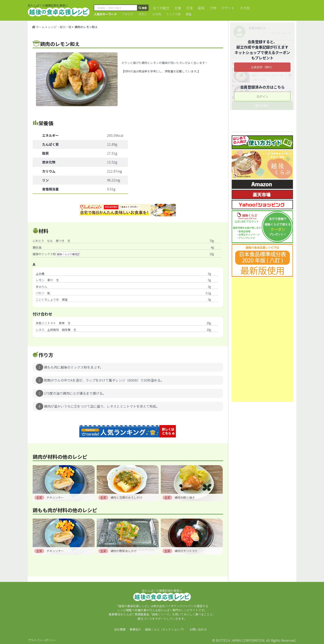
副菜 (200, 8)
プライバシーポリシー (42, 640)
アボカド (127, 14)
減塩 (187, 14)
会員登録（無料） (262, 67)
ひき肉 (156, 14)
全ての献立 (161, 8)
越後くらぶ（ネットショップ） (165, 629)
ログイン (262, 96)
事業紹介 (135, 629)
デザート (226, 8)
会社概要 (120, 629)
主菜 (189, 8)
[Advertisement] (262, 340)
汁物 (211, 8)
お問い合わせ (198, 629)
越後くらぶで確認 (67, 254)
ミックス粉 (172, 14)
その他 (242, 8)
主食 (177, 8)
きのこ (142, 14)
